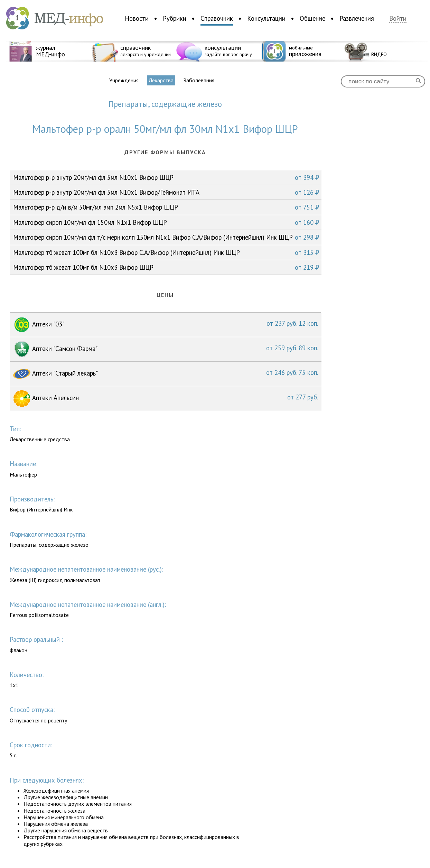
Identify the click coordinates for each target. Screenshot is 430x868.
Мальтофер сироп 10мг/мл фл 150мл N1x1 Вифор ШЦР (166, 222)
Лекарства (161, 80)
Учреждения (124, 80)
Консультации (266, 18)
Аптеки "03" (166, 325)
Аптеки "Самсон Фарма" (166, 349)
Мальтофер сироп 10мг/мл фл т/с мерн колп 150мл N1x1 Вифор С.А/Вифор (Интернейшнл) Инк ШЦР (166, 237)
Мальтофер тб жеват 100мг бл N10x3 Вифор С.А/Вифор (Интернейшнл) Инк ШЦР (166, 252)
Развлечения (357, 18)
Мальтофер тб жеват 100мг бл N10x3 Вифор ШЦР (166, 267)
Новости (137, 18)
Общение (312, 18)
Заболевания (199, 80)
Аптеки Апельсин (166, 399)
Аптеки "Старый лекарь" (166, 374)
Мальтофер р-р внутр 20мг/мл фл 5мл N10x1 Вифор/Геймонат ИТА (166, 192)
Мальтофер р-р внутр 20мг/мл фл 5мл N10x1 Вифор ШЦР (166, 177)
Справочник (217, 18)
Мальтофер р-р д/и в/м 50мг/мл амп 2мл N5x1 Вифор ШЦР (166, 207)
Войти (398, 19)
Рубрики (175, 18)
